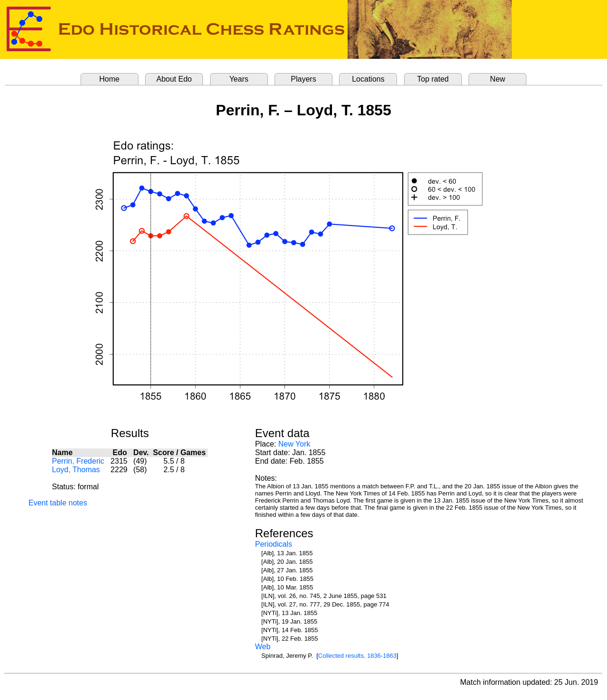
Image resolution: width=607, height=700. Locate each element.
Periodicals (274, 544)
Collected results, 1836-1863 (358, 656)
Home (109, 79)
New (497, 79)
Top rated (433, 79)
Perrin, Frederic (78, 461)
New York (294, 444)
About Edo (174, 79)
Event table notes (58, 503)
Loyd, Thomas (76, 470)
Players (303, 79)
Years (239, 79)
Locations (368, 79)
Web (263, 647)
